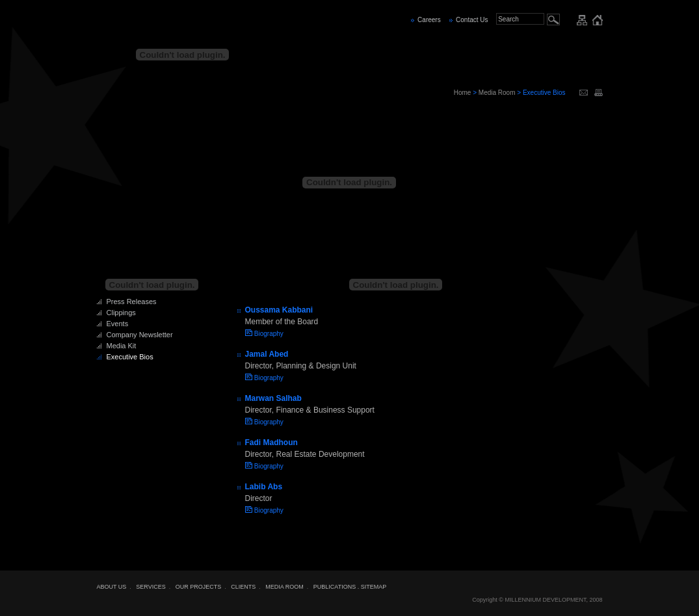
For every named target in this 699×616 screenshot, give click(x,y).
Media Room (497, 93)
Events (118, 324)
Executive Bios (130, 357)
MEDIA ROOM (284, 587)
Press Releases (132, 302)
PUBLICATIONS (335, 587)
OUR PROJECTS (199, 587)
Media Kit (122, 346)
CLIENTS (243, 587)
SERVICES (151, 587)
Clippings (121, 313)
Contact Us (472, 20)
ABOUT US (112, 587)
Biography (269, 334)
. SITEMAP (372, 587)
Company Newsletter (140, 335)
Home (463, 93)
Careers (429, 20)
